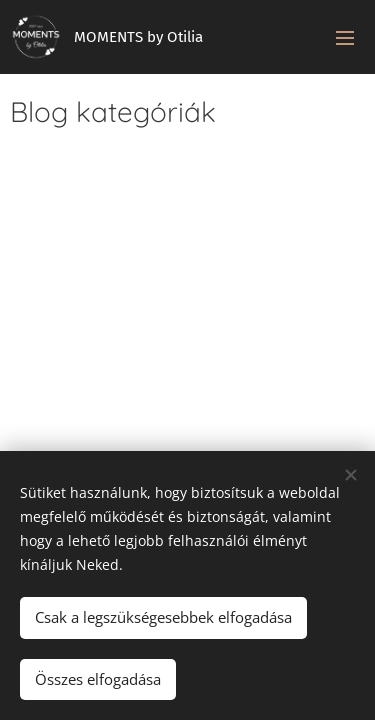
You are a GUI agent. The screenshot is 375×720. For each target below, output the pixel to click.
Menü (345, 38)
